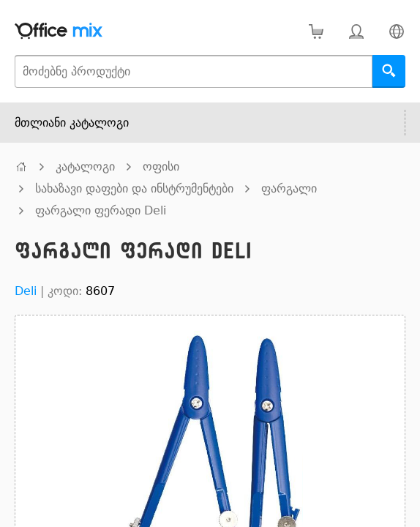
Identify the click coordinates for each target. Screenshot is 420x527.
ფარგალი (289, 188)
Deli (26, 291)
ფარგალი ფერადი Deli (101, 210)
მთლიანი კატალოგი (72, 123)
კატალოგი (85, 167)
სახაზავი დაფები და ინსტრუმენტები (134, 188)
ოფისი (161, 167)
